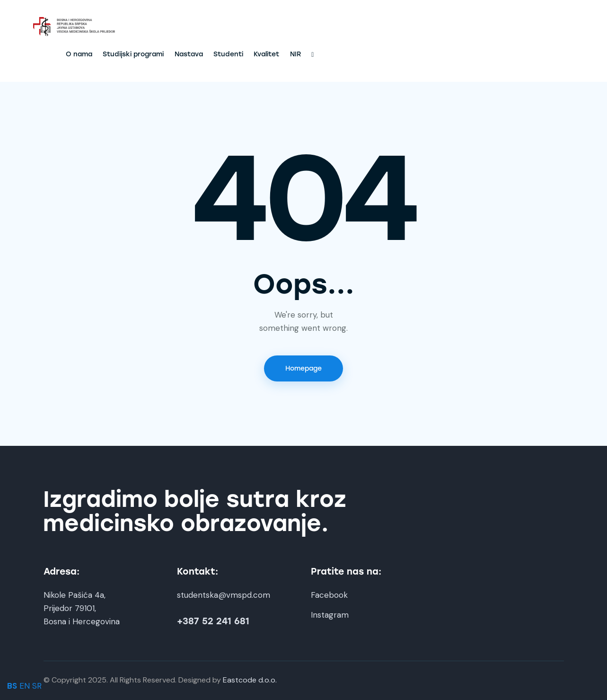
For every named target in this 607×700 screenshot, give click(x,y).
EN (25, 686)
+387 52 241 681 (213, 621)
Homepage (303, 368)
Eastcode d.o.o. (250, 680)
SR (37, 686)
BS (12, 686)
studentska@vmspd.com (224, 595)
